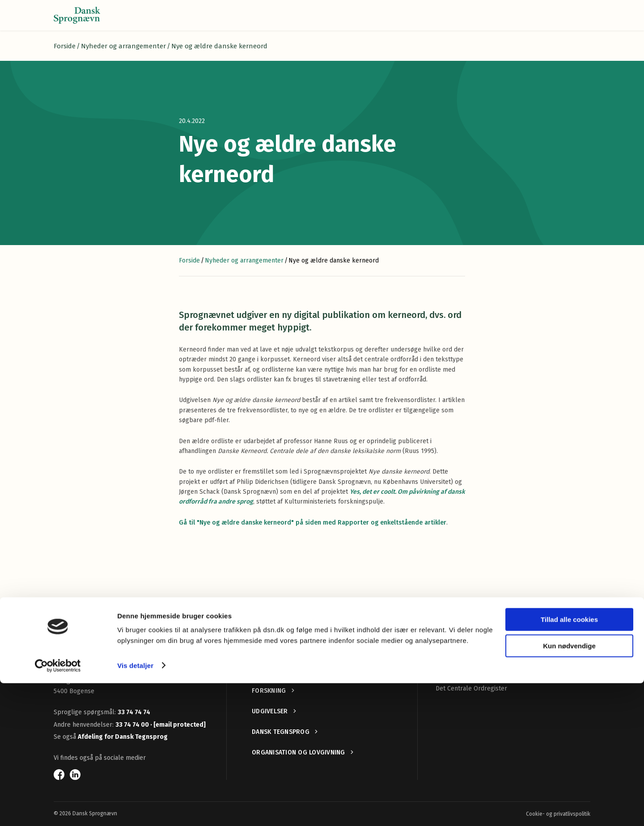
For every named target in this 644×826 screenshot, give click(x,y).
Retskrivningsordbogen (469, 644)
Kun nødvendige (569, 789)
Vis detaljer (135, 808)
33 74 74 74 (134, 712)
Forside (65, 46)
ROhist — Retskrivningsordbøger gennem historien (508, 673)
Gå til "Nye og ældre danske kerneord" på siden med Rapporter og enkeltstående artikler (313, 523)
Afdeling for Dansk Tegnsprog (123, 737)
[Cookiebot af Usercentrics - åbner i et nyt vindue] (58, 809)
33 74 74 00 (133, 725)
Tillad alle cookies (569, 763)
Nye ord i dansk (458, 659)
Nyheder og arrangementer (123, 46)
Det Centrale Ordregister (471, 688)
